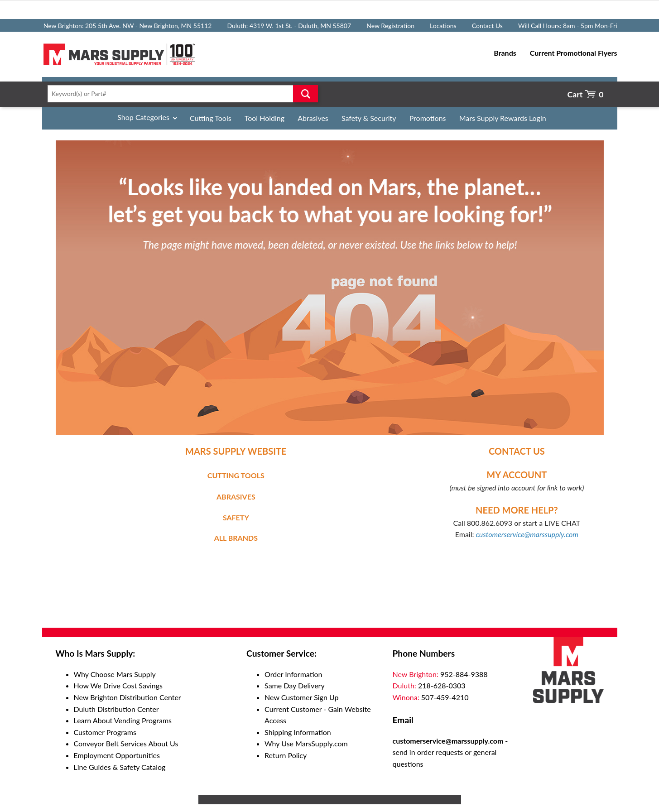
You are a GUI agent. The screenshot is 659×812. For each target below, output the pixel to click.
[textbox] (180, 94)
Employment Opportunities (117, 755)
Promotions (428, 118)
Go (305, 94)
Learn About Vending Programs (123, 720)
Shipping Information (298, 732)
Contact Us (487, 26)
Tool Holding (265, 118)
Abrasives (313, 118)
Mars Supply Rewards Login (503, 118)
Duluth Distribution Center (116, 709)
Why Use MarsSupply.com (306, 743)
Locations (443, 26)
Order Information (293, 674)
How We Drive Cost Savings (118, 685)
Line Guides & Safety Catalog (120, 767)
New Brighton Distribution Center (127, 697)
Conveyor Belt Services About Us (126, 743)
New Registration (390, 26)
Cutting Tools (211, 118)
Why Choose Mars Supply (115, 674)
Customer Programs (105, 732)
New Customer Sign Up (301, 697)
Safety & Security (369, 118)
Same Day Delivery (295, 685)
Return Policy (286, 755)
